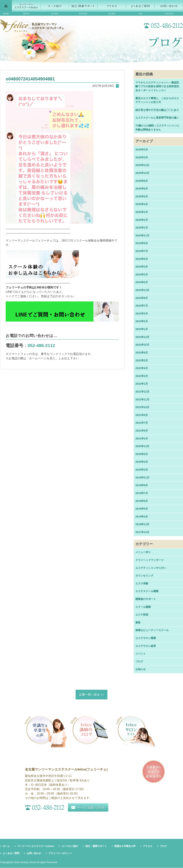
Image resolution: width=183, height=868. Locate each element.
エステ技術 (142, 615)
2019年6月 (142, 501)
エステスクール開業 (147, 591)
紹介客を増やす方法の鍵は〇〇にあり (157, 110)
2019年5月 (142, 509)
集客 (138, 622)
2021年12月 (142, 392)
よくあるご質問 (11, 853)
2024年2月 (142, 282)
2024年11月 (142, 235)
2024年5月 (142, 259)
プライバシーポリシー (60, 853)
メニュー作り (143, 552)
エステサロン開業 (146, 638)
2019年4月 (142, 517)
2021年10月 (142, 407)
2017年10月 (142, 532)
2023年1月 (142, 329)
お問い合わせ (34, 853)
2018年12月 (142, 524)
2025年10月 (142, 173)
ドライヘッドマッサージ (150, 560)
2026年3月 (142, 157)
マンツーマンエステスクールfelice (36, 846)
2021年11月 (142, 399)
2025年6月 (142, 189)
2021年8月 (142, 415)
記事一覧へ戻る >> (91, 695)
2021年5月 (142, 431)
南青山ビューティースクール (152, 630)
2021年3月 (142, 438)
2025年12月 (142, 165)
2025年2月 (142, 220)
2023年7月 (142, 306)
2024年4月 (142, 267)
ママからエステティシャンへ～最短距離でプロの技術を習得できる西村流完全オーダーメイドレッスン (157, 86)
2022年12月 (142, 337)
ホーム (6, 846)
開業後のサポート (146, 599)
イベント (141, 654)
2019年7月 (142, 493)
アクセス (148, 846)
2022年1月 (142, 384)
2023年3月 (142, 314)
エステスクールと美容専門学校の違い (157, 118)
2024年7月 (142, 251)
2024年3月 (142, 274)
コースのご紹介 (70, 846)
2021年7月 (142, 423)
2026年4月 (142, 150)
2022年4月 (142, 368)
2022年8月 (142, 353)
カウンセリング (144, 576)
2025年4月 (142, 204)
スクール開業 (143, 607)
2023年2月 (142, 321)
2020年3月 (142, 470)
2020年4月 (142, 462)
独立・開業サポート (96, 846)
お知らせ (141, 669)
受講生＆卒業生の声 (125, 846)
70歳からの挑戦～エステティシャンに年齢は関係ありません (157, 128)
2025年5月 (142, 196)
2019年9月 (142, 485)
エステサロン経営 (146, 646)
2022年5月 (142, 360)
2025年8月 (142, 181)
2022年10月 (142, 345)
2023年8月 (142, 298)
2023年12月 (142, 290)
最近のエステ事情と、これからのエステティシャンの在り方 (157, 100)
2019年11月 (142, 478)
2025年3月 (142, 212)
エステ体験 (142, 583)
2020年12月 (142, 446)
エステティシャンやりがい (151, 568)
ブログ (139, 661)
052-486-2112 (41, 345)
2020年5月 (142, 454)
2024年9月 (142, 243)
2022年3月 (142, 376)
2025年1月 (142, 228)
